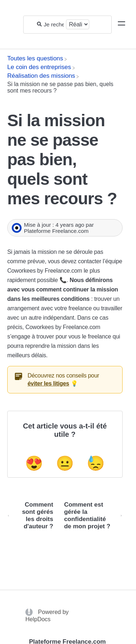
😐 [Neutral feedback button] (65, 463)
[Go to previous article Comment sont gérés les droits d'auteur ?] (33, 516)
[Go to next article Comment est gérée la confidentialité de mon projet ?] (91, 516)
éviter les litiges (48, 383)
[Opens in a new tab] (30, 612)
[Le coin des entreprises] (39, 67)
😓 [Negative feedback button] (96, 463)
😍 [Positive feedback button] (34, 463)
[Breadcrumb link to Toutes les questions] (35, 58)
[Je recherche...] (54, 24)
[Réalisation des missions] (41, 76)
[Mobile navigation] (121, 25)
